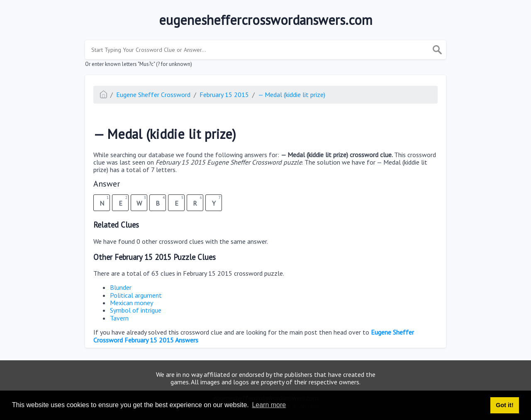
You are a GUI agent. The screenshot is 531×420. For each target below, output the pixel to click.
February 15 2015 (224, 95)
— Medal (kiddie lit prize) (292, 95)
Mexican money (132, 303)
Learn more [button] (269, 405)
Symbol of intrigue (136, 310)
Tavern (119, 318)
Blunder (121, 287)
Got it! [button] (504, 405)
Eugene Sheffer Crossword (153, 95)
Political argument (136, 295)
